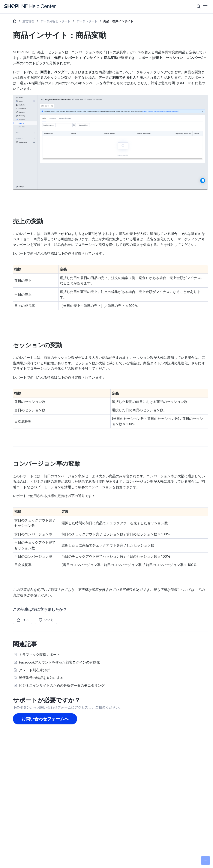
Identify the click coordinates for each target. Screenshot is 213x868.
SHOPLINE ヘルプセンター (15, 22)
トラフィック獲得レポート (39, 655)
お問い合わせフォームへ (45, 719)
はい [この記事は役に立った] (25, 620)
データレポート (87, 21)
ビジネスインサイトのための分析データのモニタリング (62, 685)
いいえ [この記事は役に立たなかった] (49, 620)
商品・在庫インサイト (118, 21)
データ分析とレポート (55, 21)
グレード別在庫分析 (34, 670)
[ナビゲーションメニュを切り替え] (205, 7)
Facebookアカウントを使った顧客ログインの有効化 (59, 662)
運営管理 (28, 21)
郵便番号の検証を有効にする (41, 678)
